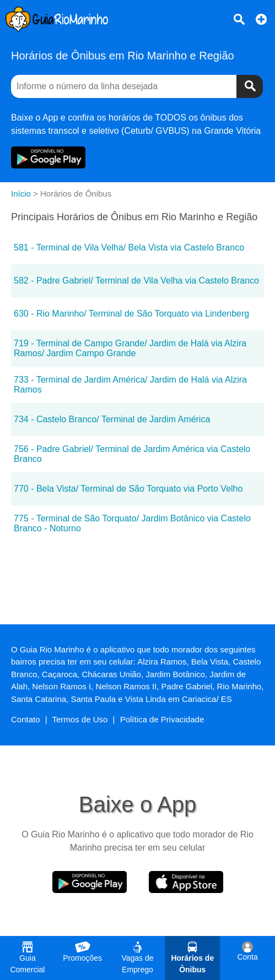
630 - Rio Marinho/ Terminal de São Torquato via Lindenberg (131, 314)
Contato (26, 719)
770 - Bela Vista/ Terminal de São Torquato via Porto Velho (128, 489)
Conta (247, 951)
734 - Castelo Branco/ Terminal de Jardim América (112, 419)
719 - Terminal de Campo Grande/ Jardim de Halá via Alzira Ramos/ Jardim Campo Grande (130, 348)
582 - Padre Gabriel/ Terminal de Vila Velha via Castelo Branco (136, 281)
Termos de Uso (80, 719)
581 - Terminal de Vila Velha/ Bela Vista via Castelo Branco (129, 247)
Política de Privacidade (162, 719)
